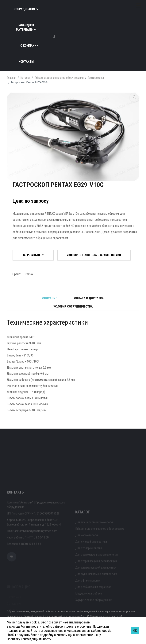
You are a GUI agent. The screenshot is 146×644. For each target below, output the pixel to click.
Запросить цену (33, 255)
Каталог (25, 78)
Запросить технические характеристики (94, 255)
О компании (29, 46)
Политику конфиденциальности (29, 639)
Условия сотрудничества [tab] (73, 306)
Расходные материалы (25, 27)
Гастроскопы (96, 78)
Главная (12, 78)
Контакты (26, 62)
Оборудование (25, 9)
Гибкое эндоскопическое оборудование (59, 78)
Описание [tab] (50, 298)
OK (135, 631)
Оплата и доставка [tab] (89, 298)
